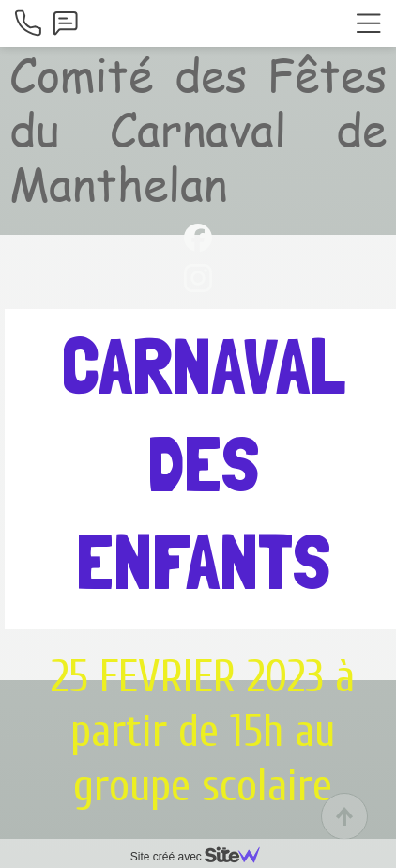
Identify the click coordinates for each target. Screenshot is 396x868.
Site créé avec (203, 857)
